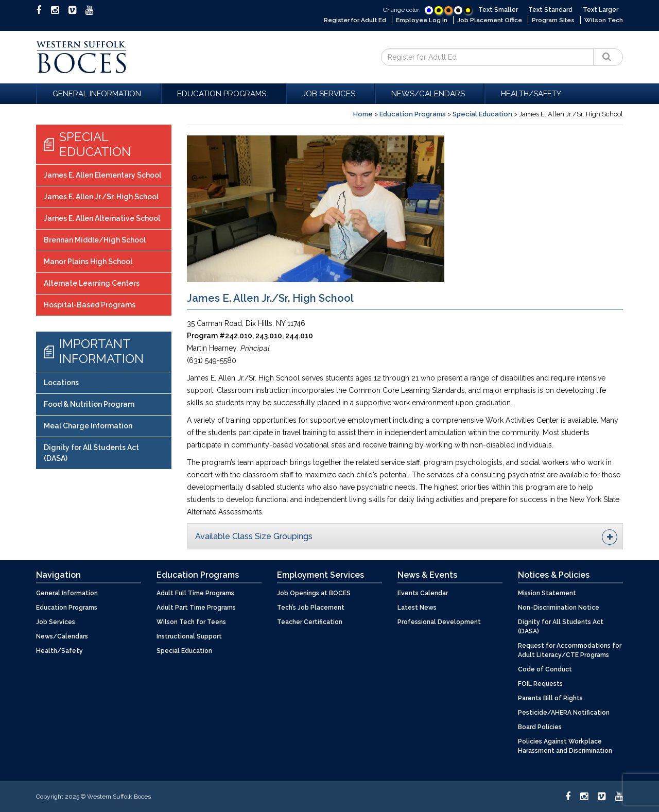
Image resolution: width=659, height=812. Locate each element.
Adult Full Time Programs (195, 593)
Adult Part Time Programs (196, 607)
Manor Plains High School (88, 262)
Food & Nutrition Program (89, 404)
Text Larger (601, 10)
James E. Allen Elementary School (102, 175)
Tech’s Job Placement (311, 607)
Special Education (482, 114)
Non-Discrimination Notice (559, 607)
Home (363, 114)
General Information (98, 93)
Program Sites (553, 20)
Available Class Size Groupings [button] (406, 537)
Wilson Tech (604, 20)
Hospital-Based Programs (90, 305)
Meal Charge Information (88, 425)
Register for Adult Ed (352, 20)
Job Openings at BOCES (314, 593)
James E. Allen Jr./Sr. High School (101, 197)
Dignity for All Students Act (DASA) (91, 452)
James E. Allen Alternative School (102, 218)
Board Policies (540, 727)
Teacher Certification (310, 621)
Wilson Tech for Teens (191, 621)
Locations (61, 382)
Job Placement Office (489, 20)
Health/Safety (531, 93)
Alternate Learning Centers (92, 283)
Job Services (330, 93)
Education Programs (223, 93)
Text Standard (550, 10)
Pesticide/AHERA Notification (564, 712)
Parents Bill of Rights (550, 698)
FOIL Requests (540, 683)
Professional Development (439, 621)
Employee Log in (420, 20)
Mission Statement (547, 593)
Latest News (417, 607)
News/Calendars (430, 93)
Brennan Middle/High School (95, 240)
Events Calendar (423, 593)
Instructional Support (189, 636)
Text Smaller (498, 10)
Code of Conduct (545, 669)
